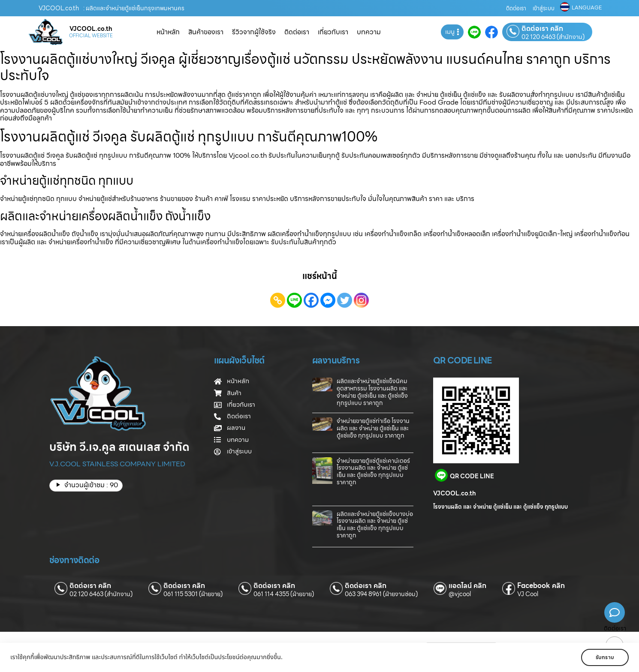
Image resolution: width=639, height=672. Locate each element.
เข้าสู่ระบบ (544, 8)
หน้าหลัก (168, 32)
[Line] (294, 300)
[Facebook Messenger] (328, 300)
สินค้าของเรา (206, 32)
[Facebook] (311, 300)
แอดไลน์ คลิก (467, 586)
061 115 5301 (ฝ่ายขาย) (193, 594)
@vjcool (460, 594)
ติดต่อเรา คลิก (542, 29)
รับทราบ (604, 657)
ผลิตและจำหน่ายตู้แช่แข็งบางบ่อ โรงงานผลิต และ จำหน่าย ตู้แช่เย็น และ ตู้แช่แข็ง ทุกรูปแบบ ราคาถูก (375, 525)
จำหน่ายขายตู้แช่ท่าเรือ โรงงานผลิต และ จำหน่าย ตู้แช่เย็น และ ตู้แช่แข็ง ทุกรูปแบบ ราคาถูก (373, 428)
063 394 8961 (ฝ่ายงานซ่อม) (381, 594)
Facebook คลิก (541, 586)
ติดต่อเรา (516, 8)
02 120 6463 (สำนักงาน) (553, 37)
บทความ (369, 32)
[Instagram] (361, 300)
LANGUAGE (587, 8)
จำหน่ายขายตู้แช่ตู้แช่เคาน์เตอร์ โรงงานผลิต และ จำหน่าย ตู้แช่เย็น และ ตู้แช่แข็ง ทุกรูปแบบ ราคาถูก (373, 471)
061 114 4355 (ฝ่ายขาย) (284, 594)
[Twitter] (345, 300)
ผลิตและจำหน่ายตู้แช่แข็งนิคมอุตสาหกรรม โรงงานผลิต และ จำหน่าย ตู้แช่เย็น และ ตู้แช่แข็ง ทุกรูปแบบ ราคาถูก (372, 392)
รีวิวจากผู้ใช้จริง (254, 32)
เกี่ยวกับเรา (333, 32)
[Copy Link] (278, 300)
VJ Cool (528, 594)
